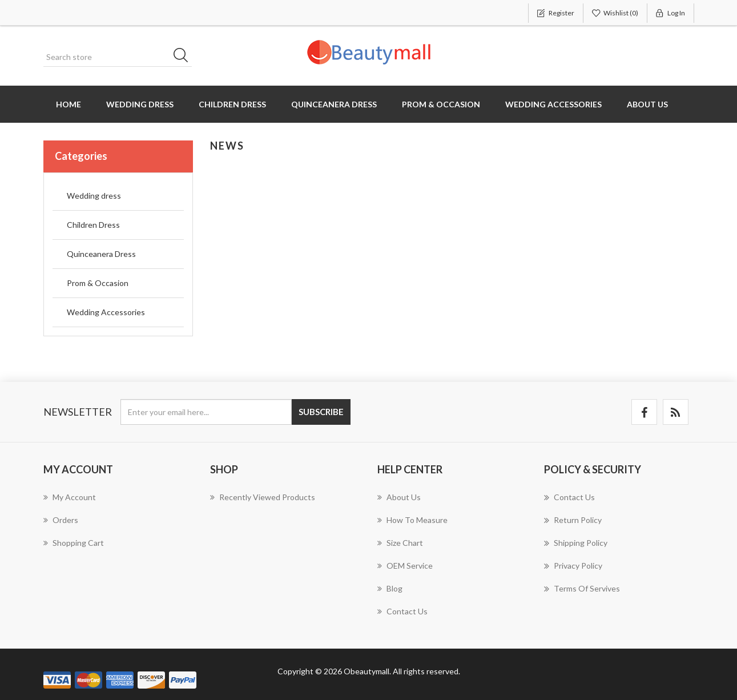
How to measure (412, 520)
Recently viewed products (263, 497)
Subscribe (321, 412)
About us (647, 104)
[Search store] (118, 57)
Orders (61, 520)
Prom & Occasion (441, 104)
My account (70, 497)
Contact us (402, 611)
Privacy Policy (573, 566)
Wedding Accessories (553, 104)
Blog (390, 588)
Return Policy (573, 520)
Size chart (400, 543)
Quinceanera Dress (334, 104)
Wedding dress (140, 104)
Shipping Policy (576, 543)
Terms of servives (582, 589)
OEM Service (405, 566)
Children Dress (232, 104)
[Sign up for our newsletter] (206, 412)
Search (184, 57)
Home (69, 104)
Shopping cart (74, 543)
